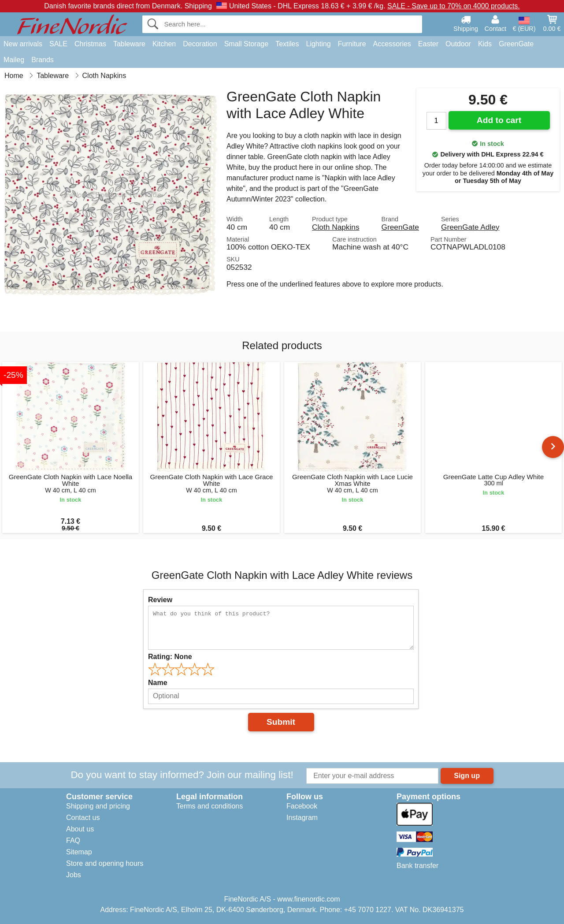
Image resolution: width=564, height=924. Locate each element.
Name (158, 683)
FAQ (73, 840)
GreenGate (516, 44)
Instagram (302, 818)
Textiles (287, 44)
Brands (43, 60)
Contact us (83, 818)
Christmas (90, 44)
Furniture (352, 44)
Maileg (14, 60)
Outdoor (458, 44)
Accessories (392, 44)
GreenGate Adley (470, 227)
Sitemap (79, 852)
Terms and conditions (210, 806)
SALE (58, 44)
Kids (485, 44)
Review (160, 600)
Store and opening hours (105, 863)
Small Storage (247, 44)
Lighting (319, 44)
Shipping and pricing (98, 806)
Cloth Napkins (336, 227)
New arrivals (23, 44)
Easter (428, 44)
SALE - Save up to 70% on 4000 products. (454, 6)
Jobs (74, 875)
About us (80, 829)
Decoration (200, 44)
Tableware (129, 44)
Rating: (170, 657)
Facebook (302, 806)
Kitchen (164, 44)
